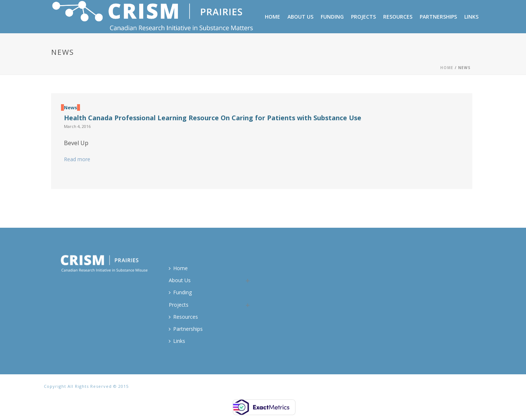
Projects (363, 17)
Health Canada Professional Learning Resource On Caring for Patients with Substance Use (213, 118)
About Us (300, 17)
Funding (332, 17)
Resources (398, 17)
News (70, 107)
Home (272, 17)
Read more (77, 159)
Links (471, 17)
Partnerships (438, 17)
